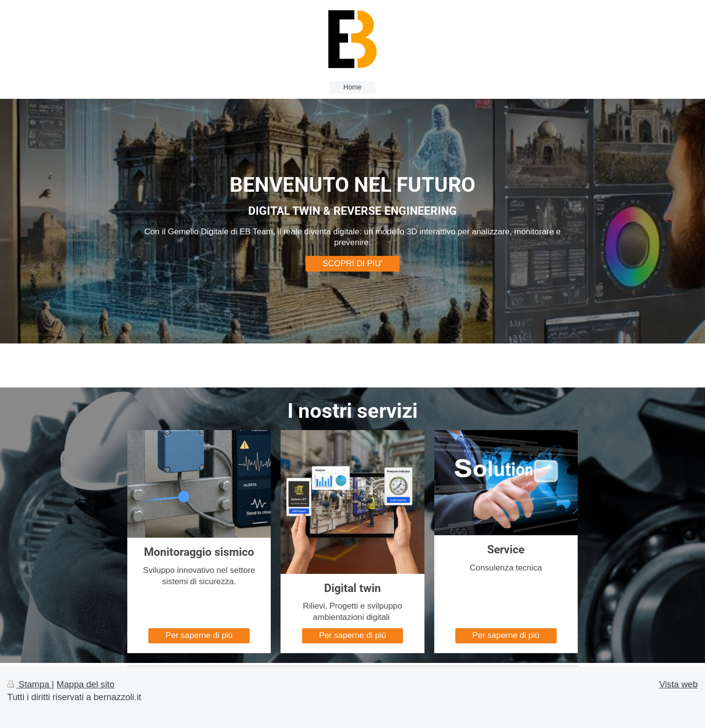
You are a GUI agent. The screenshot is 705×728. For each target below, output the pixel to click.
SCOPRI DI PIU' (352, 263)
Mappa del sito (86, 684)
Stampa (30, 684)
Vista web (678, 684)
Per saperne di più (199, 635)
